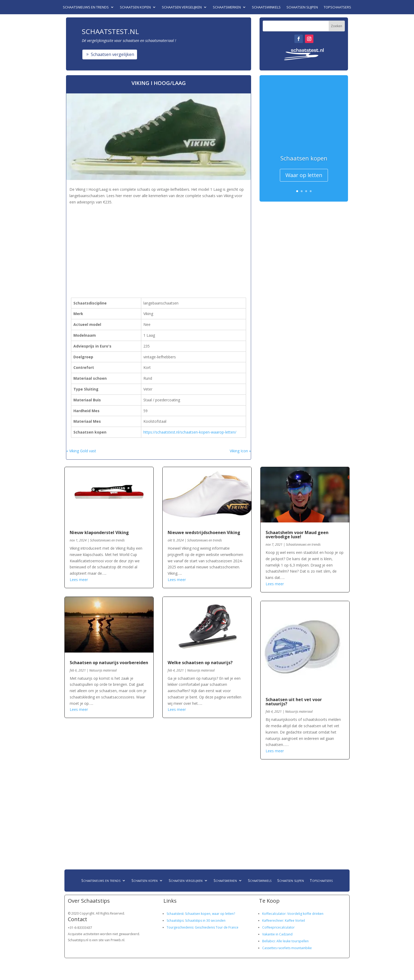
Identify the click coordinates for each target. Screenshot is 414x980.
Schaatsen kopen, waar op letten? (210, 914)
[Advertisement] (163, 243)
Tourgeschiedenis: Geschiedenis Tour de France (203, 927)
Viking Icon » (240, 451)
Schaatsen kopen (135, 7)
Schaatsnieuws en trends (86, 7)
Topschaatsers (337, 7)
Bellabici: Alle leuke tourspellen (285, 941)
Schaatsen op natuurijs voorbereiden (109, 663)
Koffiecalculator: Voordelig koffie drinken (293, 914)
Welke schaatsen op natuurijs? (200, 663)
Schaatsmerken (227, 7)
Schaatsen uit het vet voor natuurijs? (294, 702)
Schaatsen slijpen (302, 7)
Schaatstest (175, 914)
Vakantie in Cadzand (277, 934)
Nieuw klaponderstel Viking (99, 532)
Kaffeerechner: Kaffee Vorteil (284, 920)
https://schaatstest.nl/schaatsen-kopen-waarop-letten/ (190, 432)
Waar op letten (304, 175)
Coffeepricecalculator (278, 927)
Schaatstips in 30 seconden (205, 920)
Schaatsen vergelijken (182, 7)
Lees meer (79, 580)
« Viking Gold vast (81, 451)
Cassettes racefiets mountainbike (287, 948)
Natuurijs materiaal (103, 670)
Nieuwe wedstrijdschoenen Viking (204, 532)
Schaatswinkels (266, 7)
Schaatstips (175, 920)
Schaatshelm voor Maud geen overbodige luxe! (297, 535)
